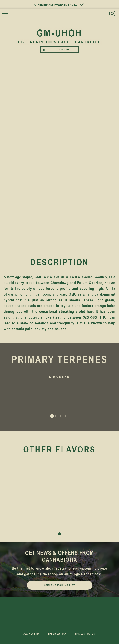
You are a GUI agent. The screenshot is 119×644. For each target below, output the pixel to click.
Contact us (32, 634)
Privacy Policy (85, 634)
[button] (15, 396)
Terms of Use (57, 634)
